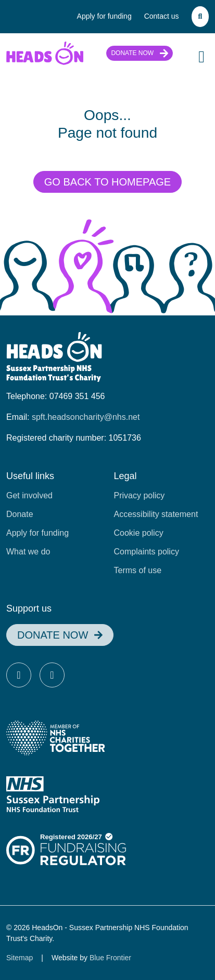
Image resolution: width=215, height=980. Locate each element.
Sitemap (20, 958)
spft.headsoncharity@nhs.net (86, 417)
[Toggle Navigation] (201, 57)
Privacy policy (140, 495)
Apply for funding (104, 16)
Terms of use (138, 570)
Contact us (162, 16)
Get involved (29, 495)
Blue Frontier (110, 958)
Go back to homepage (107, 182)
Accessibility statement (156, 514)
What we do (28, 552)
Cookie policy (139, 533)
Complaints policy (147, 552)
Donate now (132, 53)
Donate (20, 514)
